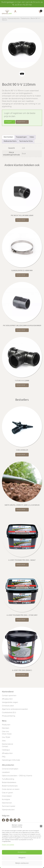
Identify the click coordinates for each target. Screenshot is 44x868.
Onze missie (7, 734)
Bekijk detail (22, 220)
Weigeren (22, 858)
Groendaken (7, 796)
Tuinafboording (8, 779)
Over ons (5, 732)
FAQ (4, 757)
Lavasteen (6, 772)
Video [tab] (32, 137)
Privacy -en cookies (8, 845)
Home (4, 19)
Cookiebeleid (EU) (9, 713)
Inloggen (10, 122)
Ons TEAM (6, 737)
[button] (41, 826)
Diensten (6, 728)
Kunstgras (6, 800)
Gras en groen (7, 793)
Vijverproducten (14, 19)
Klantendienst (7, 744)
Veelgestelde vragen (10, 702)
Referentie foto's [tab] (10, 141)
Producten (6, 725)
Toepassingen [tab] (21, 137)
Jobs (4, 741)
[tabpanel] (22, 48)
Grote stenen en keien (11, 789)
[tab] (22, 74)
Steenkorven (7, 803)
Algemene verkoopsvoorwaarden (15, 709)
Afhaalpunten (7, 699)
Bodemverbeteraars (10, 786)
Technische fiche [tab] (26, 141)
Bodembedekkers (9, 783)
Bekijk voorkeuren (22, 863)
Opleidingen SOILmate (11, 760)
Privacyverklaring (9, 716)
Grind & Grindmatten (10, 769)
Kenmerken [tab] (8, 137)
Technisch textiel (9, 806)
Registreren (22, 122)
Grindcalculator (8, 706)
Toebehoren (25, 19)
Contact (5, 747)
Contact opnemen (9, 696)
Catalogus (6, 750)
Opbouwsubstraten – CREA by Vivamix (17, 776)
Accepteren (22, 852)
